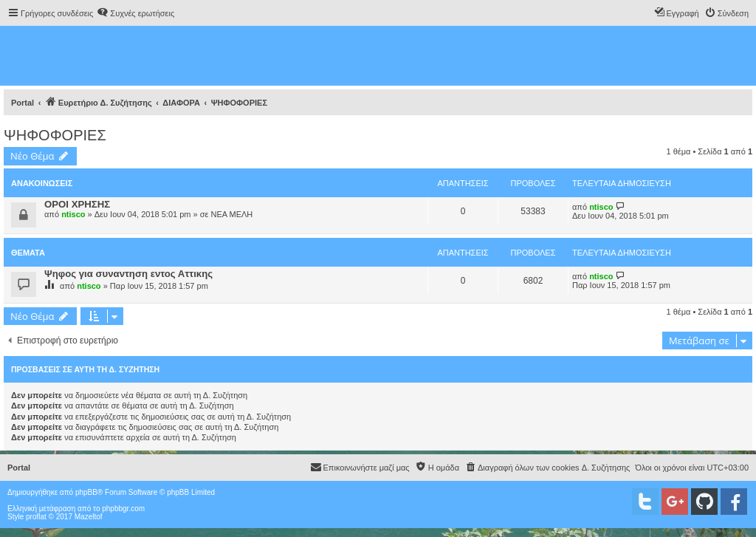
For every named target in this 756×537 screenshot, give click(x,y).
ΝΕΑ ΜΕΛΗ (231, 214)
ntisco (73, 214)
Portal (23, 103)
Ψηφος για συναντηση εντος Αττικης (128, 274)
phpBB (86, 492)
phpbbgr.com (123, 509)
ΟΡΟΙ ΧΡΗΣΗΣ (77, 204)
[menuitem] (135, 13)
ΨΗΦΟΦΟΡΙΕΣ (55, 135)
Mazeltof (89, 517)
